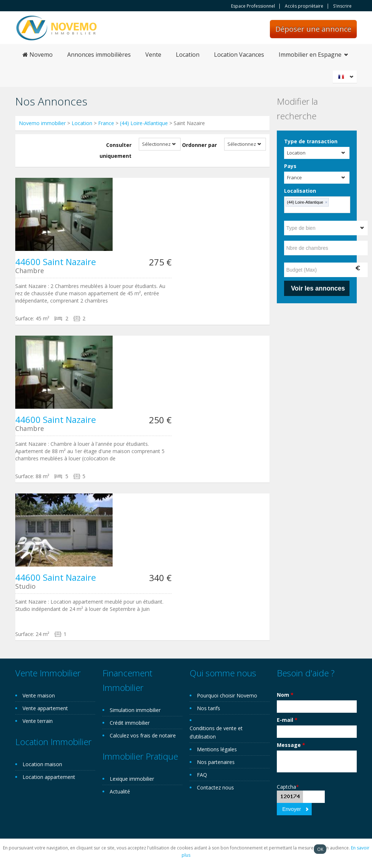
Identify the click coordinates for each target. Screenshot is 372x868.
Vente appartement (45, 708)
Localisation (300, 191)
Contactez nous (215, 787)
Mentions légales (217, 749)
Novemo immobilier (42, 123)
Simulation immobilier (135, 710)
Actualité (120, 791)
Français (346, 77)
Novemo (38, 55)
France (106, 123)
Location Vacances (239, 55)
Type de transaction (311, 141)
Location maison (42, 764)
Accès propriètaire (304, 6)
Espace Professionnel (253, 6)
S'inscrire (342, 6)
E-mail (287, 720)
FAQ (202, 775)
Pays (290, 166)
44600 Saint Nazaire (56, 262)
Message (291, 745)
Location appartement (49, 777)
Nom (285, 695)
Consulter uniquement (116, 150)
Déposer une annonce (313, 29)
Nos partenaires (216, 762)
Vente (153, 55)
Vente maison (39, 695)
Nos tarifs (209, 708)
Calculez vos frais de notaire (143, 735)
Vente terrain (38, 721)
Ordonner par (199, 145)
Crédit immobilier (130, 723)
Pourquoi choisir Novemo (227, 695)
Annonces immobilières (99, 55)
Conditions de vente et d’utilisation (216, 732)
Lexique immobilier (132, 779)
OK (320, 849)
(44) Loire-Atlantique (144, 123)
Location (188, 55)
